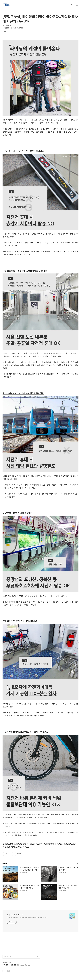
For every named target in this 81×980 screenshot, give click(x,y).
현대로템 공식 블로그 (15, 915)
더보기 (76, 863)
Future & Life (7, 25)
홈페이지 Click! (7, 962)
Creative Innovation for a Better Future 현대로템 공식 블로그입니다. (28, 917)
